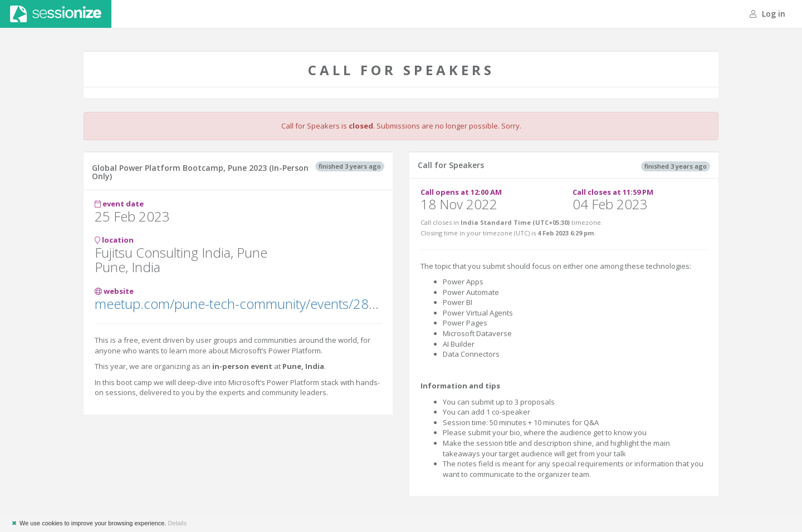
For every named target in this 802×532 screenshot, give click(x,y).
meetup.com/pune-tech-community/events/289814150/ (261, 304)
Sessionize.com (56, 14)
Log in (767, 14)
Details (177, 523)
